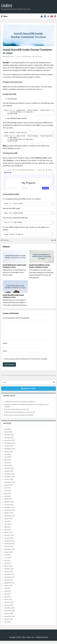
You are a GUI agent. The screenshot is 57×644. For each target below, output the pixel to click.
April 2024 (8, 499)
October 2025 (9, 449)
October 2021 (9, 583)
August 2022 (8, 555)
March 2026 (8, 435)
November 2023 (9, 513)
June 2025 (8, 460)
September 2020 (10, 620)
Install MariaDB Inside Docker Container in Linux (13, 296)
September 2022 (10, 552)
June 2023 (8, 527)
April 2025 (8, 466)
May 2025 (7, 463)
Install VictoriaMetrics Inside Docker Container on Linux (39, 266)
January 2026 (9, 441)
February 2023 (9, 539)
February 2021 (9, 606)
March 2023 (8, 536)
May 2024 (7, 497)
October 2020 (9, 617)
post (42, 89)
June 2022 (8, 561)
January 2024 (9, 508)
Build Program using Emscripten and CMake (19, 418)
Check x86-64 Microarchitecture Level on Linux (20, 415)
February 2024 (9, 505)
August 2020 (8, 622)
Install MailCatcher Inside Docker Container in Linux (15, 266)
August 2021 (8, 589)
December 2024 (9, 477)
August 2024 (8, 488)
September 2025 (10, 452)
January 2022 (9, 575)
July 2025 (7, 458)
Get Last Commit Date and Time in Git (17, 413)
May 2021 (7, 597)
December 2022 (9, 544)
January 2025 (9, 474)
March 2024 (8, 502)
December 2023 (9, 511)
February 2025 (9, 471)
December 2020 (9, 611)
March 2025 (8, 469)
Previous (5, 240)
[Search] (54, 385)
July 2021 (7, 592)
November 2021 (9, 580)
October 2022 (9, 550)
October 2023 (9, 516)
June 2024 (8, 494)
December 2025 (9, 444)
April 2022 (8, 566)
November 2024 (9, 480)
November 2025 (9, 446)
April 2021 (8, 600)
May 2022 (7, 564)
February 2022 (9, 572)
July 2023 (7, 525)
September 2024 (10, 485)
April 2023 (8, 533)
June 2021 (8, 594)
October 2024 (9, 483)
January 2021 (9, 608)
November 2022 (9, 547)
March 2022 (8, 569)
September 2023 (10, 519)
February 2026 (9, 438)
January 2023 (9, 541)
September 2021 (10, 586)
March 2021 (8, 603)
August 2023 (8, 522)
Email (5, 354)
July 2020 (7, 625)
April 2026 (8, 432)
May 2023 (7, 530)
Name (5, 347)
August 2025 (8, 455)
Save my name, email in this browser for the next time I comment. (26, 362)
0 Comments (27, 57)
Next (53, 240)
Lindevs (7, 6)
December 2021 (9, 578)
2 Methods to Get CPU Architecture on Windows (20, 405)
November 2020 (9, 614)
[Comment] (28, 332)
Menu (4, 16)
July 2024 (7, 491)
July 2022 (7, 558)
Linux (19, 57)
